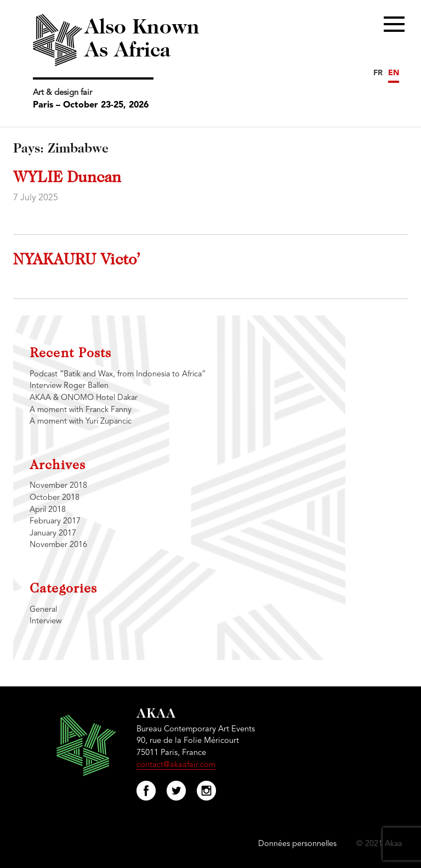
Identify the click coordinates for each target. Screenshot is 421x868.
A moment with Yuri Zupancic (81, 422)
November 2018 (58, 486)
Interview (45, 621)
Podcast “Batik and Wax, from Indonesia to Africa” (118, 374)
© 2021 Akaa (379, 844)
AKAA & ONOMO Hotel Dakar (84, 398)
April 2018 (48, 510)
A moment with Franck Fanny (81, 410)
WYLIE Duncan (67, 179)
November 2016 (58, 545)
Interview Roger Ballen (69, 386)
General (43, 610)
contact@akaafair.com (176, 765)
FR (378, 73)
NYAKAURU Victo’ (76, 261)
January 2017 (53, 534)
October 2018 (55, 498)
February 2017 (55, 522)
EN (394, 73)
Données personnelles (297, 844)
